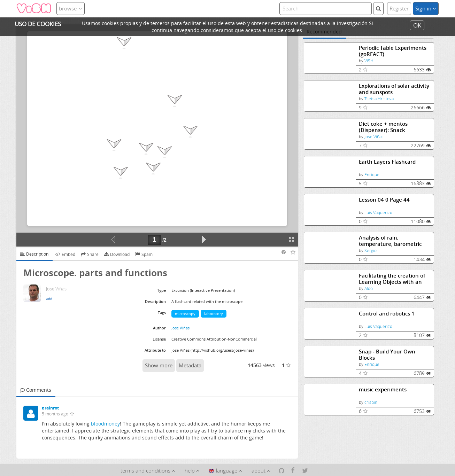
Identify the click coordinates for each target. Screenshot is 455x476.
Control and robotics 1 (387, 314)
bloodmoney (105, 424)
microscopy (185, 314)
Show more (159, 365)
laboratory (214, 314)
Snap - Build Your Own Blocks (387, 355)
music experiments (383, 389)
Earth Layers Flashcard (387, 162)
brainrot (50, 408)
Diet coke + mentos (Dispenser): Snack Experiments (383, 127)
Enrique (372, 175)
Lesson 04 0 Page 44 (384, 200)
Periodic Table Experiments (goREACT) (393, 51)
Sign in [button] (426, 8)
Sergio (371, 251)
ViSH (369, 61)
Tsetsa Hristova (379, 99)
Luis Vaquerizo (378, 213)
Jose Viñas (374, 137)
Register (399, 8)
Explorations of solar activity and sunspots (394, 89)
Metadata (190, 365)
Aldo (369, 288)
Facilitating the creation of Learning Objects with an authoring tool (392, 279)
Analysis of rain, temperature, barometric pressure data (390, 241)
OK (417, 25)
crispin (371, 402)
